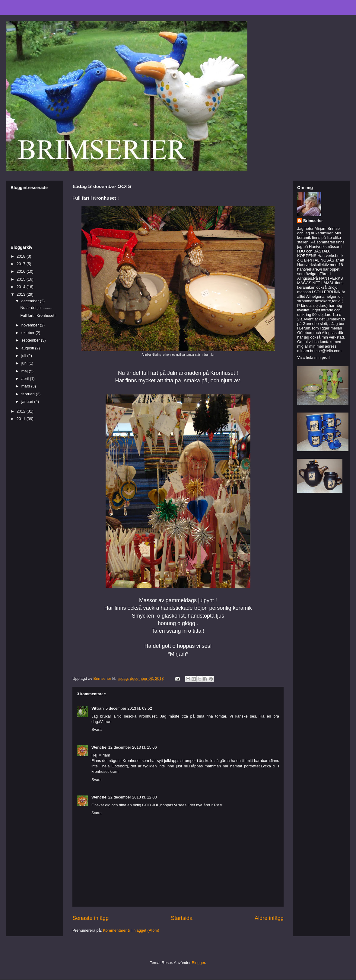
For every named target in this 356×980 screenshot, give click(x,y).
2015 (22, 279)
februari (29, 394)
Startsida (182, 918)
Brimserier (313, 221)
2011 (22, 419)
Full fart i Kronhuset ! (38, 315)
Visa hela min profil (314, 357)
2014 (22, 287)
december (31, 301)
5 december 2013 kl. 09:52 (129, 708)
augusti (28, 348)
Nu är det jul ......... (36, 308)
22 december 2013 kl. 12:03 (133, 797)
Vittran (98, 708)
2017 (22, 264)
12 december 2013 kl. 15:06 (133, 747)
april (26, 379)
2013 (22, 294)
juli (24, 356)
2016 (22, 271)
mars (26, 386)
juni (25, 363)
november (31, 325)
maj (25, 371)
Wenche (99, 747)
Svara (97, 729)
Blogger (199, 963)
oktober (29, 333)
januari (28, 402)
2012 (22, 411)
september (31, 340)
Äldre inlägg (269, 918)
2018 (22, 256)
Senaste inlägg (91, 918)
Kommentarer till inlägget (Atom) (131, 930)
